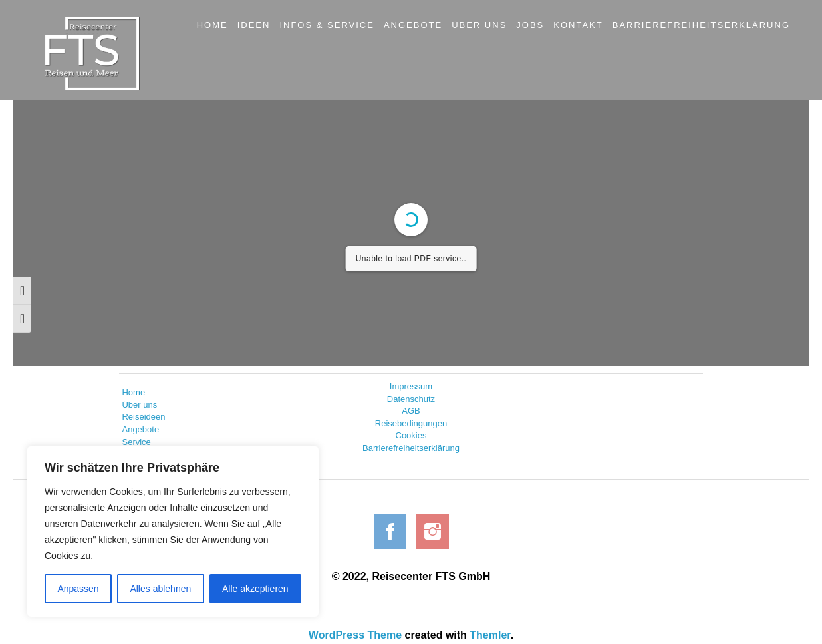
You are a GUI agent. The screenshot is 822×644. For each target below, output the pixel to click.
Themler (490, 635)
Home (133, 392)
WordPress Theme (355, 635)
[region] (173, 532)
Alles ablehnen (160, 589)
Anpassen (78, 589)
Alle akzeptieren (255, 589)
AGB (411, 411)
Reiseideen (143, 417)
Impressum (411, 386)
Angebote (140, 429)
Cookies (411, 435)
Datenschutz (411, 399)
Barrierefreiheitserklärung (411, 448)
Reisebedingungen (411, 423)
